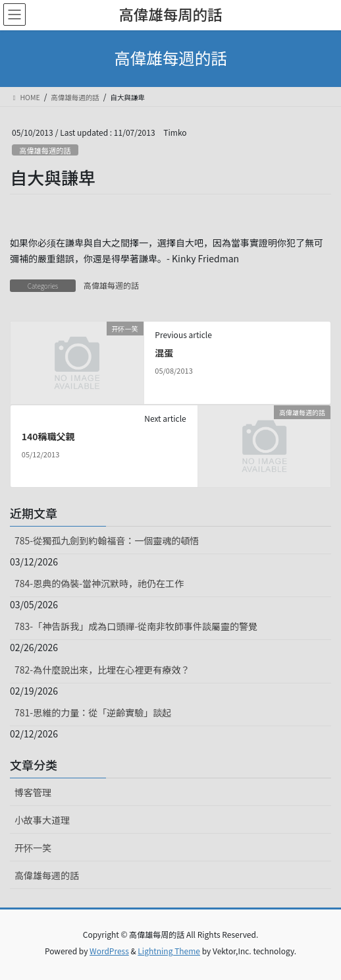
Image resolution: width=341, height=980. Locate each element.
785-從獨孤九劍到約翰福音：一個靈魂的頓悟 (107, 540)
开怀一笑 (33, 848)
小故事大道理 (42, 820)
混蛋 (164, 353)
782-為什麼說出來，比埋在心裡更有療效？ (102, 670)
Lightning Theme (169, 951)
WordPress (109, 951)
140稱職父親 (48, 436)
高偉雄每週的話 (45, 150)
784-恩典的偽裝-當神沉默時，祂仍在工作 (99, 583)
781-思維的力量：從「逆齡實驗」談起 (93, 712)
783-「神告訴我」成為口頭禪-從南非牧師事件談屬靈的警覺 (136, 626)
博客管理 (33, 792)
